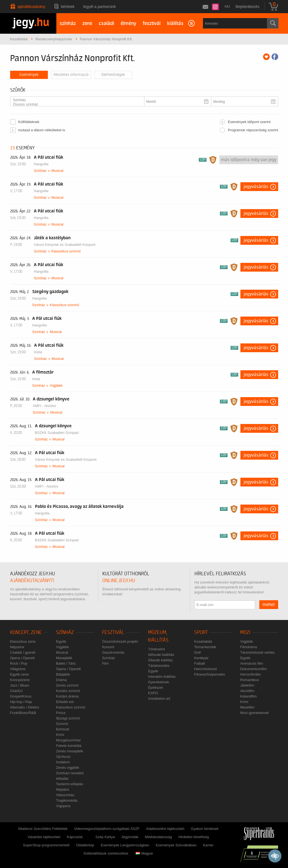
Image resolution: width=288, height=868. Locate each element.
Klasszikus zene (23, 641)
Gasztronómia (113, 652)
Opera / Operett (22, 658)
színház (68, 23)
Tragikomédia (67, 800)
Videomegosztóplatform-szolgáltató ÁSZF (107, 829)
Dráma (61, 680)
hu (227, 6)
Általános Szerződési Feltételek (43, 829)
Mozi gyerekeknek (254, 713)
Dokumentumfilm (254, 669)
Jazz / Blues (20, 685)
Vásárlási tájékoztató (44, 837)
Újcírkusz (63, 757)
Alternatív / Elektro (25, 707)
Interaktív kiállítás (162, 677)
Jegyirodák (130, 837)
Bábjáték (63, 674)
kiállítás (175, 23)
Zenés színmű (67, 685)
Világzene (18, 669)
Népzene (17, 647)
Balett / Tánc (66, 663)
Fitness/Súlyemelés (210, 674)
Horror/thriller (251, 674)
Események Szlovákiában (176, 845)
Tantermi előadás (70, 784)
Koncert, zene (26, 632)
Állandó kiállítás (160, 660)
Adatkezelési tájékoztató (165, 829)
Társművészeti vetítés (257, 652)
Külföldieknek (29, 122)
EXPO (153, 693)
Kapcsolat (75, 837)
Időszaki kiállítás (161, 655)
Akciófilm (247, 691)
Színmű (62, 724)
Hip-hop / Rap (21, 702)
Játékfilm (247, 685)
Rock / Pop (19, 663)
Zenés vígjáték (68, 768)
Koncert (108, 647)
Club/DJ (16, 691)
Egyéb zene (20, 674)
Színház (75, 100)
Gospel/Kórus (21, 696)
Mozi (245, 632)
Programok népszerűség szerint (253, 130)
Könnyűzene (20, 680)
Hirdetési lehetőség (194, 837)
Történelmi (156, 649)
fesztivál (152, 23)
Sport (201, 632)
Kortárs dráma (67, 696)
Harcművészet (206, 669)
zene (87, 23)
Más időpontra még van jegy (249, 160)
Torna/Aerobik (205, 647)
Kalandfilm (248, 696)
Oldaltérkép (85, 845)
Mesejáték (64, 658)
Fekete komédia (69, 746)
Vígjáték (56, 385)
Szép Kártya (105, 837)
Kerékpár (201, 658)
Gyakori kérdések (205, 829)
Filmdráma (248, 647)
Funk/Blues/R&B (23, 713)
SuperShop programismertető (46, 845)
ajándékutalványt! (32, 581)
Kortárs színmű (68, 691)
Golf (197, 652)
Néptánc (63, 789)
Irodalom (63, 762)
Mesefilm (247, 707)
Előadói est (65, 702)
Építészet (155, 688)
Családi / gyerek (23, 652)
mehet (269, 605)
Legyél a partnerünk (100, 7)
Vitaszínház (65, 795)
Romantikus (250, 680)
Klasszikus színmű (66, 251)
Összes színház (75, 104)
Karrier (208, 845)
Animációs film (252, 663)
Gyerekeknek (158, 682)
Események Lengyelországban (125, 845)
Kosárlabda (203, 641)
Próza (61, 713)
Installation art (159, 698)
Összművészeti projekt (120, 641)
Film (105, 663)
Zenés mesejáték (70, 751)
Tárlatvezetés (159, 666)
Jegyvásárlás (256, 187)
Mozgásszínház (68, 740)
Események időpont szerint (249, 122)
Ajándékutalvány (32, 7)
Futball (200, 663)
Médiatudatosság (158, 837)
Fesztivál (113, 632)
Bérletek (68, 7)
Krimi (60, 735)
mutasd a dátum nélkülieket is (42, 130)
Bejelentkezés (247, 7)
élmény (128, 23)
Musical (57, 171)
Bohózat (63, 729)
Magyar (144, 853)
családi (106, 23)
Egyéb (61, 641)
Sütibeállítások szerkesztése (106, 853)
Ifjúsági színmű (68, 718)
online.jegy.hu (119, 581)
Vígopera (63, 806)
